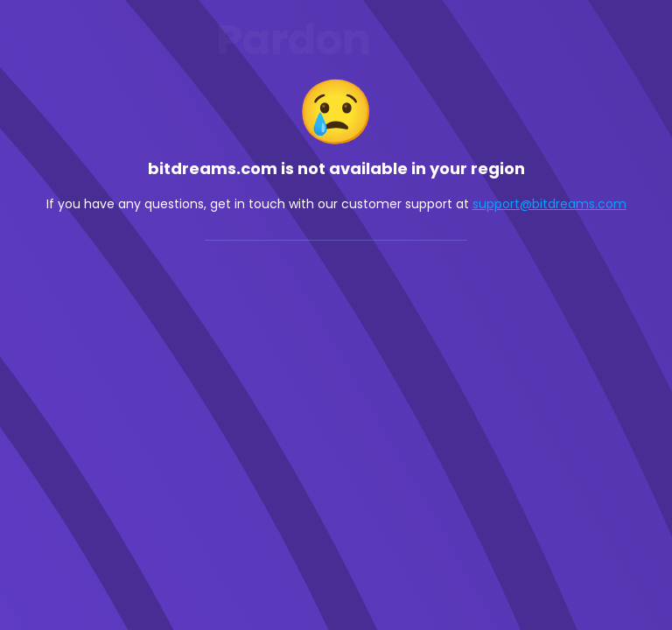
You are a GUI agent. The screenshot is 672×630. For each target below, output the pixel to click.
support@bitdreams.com (549, 204)
